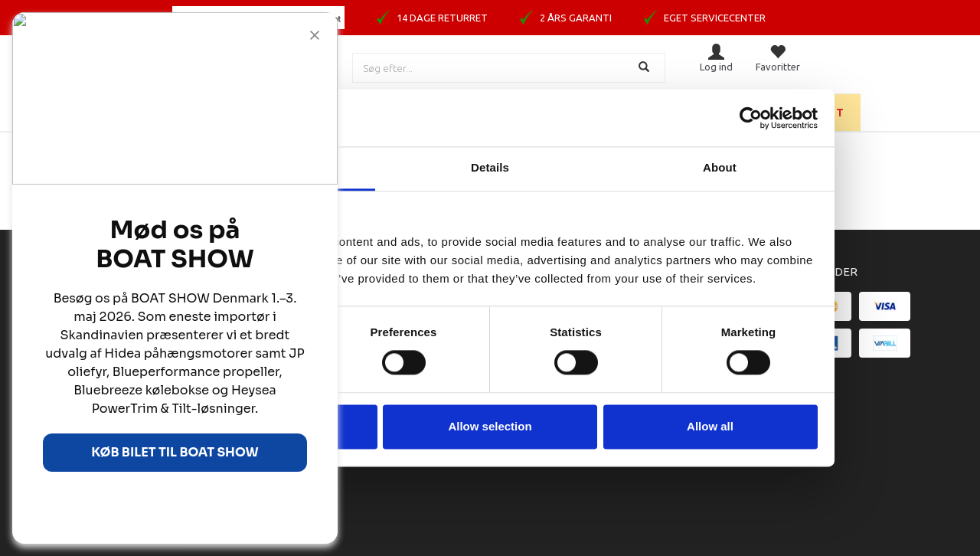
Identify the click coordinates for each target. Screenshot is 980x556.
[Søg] (646, 68)
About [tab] (720, 167)
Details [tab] (490, 167)
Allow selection (490, 426)
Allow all (710, 426)
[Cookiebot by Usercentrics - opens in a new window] (751, 118)
